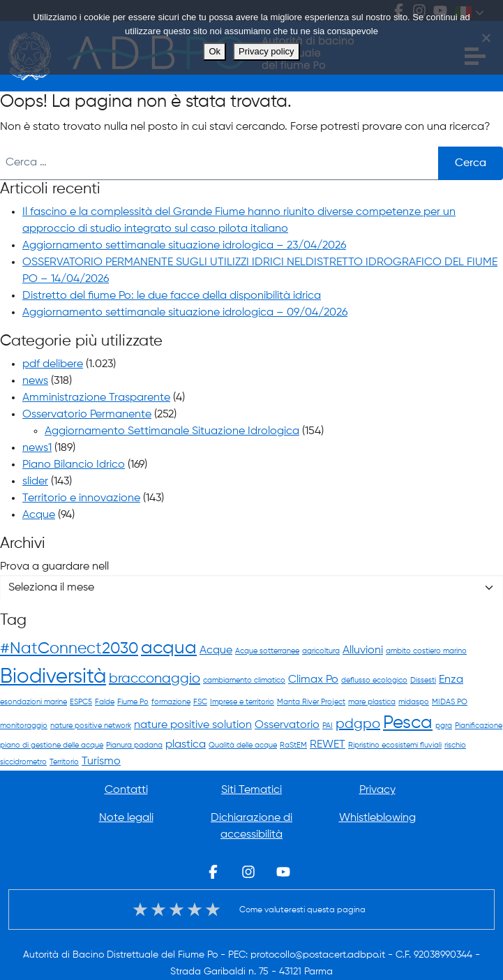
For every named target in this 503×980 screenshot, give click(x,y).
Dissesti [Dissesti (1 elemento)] (423, 681)
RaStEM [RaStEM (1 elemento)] (293, 745)
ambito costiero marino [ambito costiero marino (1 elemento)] (426, 651)
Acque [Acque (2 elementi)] (216, 650)
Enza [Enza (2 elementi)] (451, 680)
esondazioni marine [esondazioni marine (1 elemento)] (33, 702)
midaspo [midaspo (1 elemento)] (414, 702)
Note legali (126, 818)
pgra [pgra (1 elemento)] (444, 726)
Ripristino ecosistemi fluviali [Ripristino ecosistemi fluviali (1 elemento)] (395, 745)
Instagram (248, 872)
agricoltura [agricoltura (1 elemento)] (321, 651)
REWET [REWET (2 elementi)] (328, 744)
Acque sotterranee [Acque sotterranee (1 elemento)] (267, 651)
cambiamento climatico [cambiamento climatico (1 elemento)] (244, 681)
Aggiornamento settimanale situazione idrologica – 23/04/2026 (184, 246)
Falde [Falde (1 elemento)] (105, 702)
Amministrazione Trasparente (96, 398)
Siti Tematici (251, 790)
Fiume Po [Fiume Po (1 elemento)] (133, 702)
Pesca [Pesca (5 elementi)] (408, 723)
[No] (486, 38)
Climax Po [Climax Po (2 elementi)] (313, 680)
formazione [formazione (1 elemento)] (171, 702)
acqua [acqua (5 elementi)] (169, 648)
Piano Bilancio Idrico (74, 465)
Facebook (213, 872)
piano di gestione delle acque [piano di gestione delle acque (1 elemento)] (52, 745)
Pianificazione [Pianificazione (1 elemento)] (479, 726)
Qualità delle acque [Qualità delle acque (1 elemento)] (243, 745)
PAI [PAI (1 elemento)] (328, 726)
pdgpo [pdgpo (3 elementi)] (358, 724)
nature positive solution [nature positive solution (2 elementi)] (193, 725)
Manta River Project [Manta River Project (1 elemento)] (311, 702)
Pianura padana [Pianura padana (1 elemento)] (134, 745)
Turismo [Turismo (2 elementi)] (101, 761)
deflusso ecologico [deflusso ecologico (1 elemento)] (374, 681)
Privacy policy (266, 51)
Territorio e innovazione (81, 498)
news (35, 381)
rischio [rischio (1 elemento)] (455, 745)
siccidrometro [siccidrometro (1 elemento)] (23, 762)
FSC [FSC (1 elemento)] (200, 702)
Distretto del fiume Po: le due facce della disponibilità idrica (172, 296)
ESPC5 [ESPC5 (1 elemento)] (81, 702)
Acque (39, 515)
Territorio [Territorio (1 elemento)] (64, 762)
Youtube (283, 872)
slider (35, 482)
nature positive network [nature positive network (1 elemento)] (91, 726)
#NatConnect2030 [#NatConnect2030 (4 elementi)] (69, 649)
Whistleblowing (377, 818)
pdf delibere (53, 364)
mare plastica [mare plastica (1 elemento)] (372, 702)
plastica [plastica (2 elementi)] (186, 744)
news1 (37, 448)
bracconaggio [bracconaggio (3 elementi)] (155, 679)
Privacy (377, 790)
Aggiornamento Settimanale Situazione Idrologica (172, 431)
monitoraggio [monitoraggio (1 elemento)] (24, 726)
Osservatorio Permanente (87, 415)
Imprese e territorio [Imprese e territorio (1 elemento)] (242, 702)
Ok (215, 51)
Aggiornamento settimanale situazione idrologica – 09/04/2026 (185, 313)
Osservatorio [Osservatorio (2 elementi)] (287, 725)
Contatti (126, 790)
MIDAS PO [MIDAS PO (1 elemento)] (450, 702)
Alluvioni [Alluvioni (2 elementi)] (363, 650)
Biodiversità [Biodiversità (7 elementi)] (53, 677)
